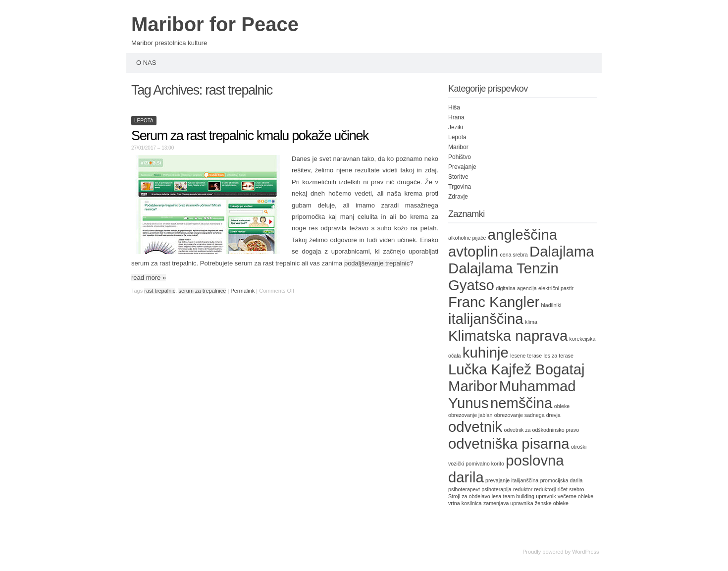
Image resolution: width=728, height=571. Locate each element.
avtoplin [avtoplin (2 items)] (473, 251)
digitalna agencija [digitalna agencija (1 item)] (516, 288)
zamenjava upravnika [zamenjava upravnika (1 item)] (508, 503)
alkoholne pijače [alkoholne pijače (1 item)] (467, 238)
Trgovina (460, 187)
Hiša (454, 107)
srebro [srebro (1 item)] (576, 489)
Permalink (242, 291)
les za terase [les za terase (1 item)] (558, 356)
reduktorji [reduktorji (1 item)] (545, 489)
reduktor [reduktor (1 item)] (523, 489)
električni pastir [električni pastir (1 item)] (556, 288)
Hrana (456, 117)
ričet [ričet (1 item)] (563, 489)
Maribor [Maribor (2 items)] (473, 386)
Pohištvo (460, 157)
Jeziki (456, 127)
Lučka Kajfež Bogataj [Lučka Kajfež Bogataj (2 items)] (517, 369)
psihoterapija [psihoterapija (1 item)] (496, 489)
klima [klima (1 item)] (531, 322)
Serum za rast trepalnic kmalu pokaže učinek (250, 136)
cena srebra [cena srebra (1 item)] (514, 255)
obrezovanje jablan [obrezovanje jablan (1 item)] (470, 415)
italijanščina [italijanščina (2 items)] (486, 319)
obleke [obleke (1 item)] (562, 406)
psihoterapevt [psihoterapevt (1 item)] (464, 489)
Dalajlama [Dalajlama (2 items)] (562, 251)
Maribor (458, 147)
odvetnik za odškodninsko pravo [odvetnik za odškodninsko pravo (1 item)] (542, 430)
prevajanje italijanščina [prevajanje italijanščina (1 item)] (512, 480)
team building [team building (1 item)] (519, 496)
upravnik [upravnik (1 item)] (546, 496)
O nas (146, 63)
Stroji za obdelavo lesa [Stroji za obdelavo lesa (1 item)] (475, 496)
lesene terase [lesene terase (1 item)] (526, 356)
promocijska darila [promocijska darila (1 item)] (562, 480)
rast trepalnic (160, 291)
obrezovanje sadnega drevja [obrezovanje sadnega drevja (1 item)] (527, 415)
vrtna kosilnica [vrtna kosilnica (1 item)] (465, 503)
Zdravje (458, 197)
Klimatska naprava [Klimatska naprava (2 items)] (508, 336)
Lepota (144, 121)
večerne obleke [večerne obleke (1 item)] (575, 496)
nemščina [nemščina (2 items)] (521, 403)
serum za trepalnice (202, 291)
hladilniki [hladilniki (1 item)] (551, 305)
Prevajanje (462, 167)
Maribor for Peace (215, 24)
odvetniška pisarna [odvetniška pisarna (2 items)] (509, 443)
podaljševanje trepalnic (377, 263)
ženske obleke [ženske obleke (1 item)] (552, 503)
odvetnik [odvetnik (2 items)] (475, 427)
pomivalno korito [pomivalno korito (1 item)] (485, 464)
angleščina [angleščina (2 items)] (522, 234)
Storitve (458, 177)
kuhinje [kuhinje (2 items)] (486, 352)
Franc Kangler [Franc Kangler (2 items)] (494, 302)
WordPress (585, 552)
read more (149, 278)
